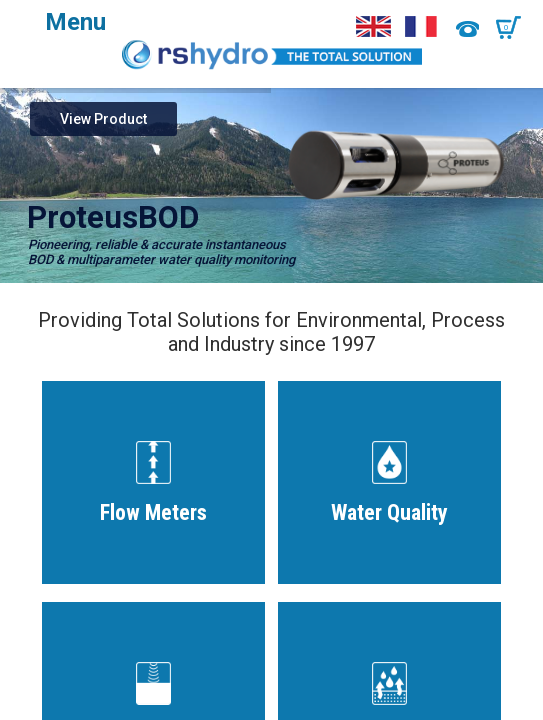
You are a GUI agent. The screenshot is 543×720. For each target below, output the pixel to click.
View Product (103, 119)
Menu (75, 22)
